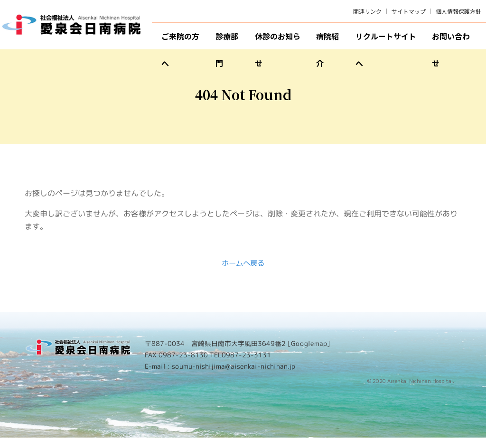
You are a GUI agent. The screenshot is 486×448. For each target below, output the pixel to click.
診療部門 (227, 40)
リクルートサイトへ (386, 40)
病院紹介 (327, 40)
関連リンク (367, 11)
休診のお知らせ (278, 40)
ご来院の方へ (180, 40)
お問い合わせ (451, 40)
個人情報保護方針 (458, 11)
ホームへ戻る (243, 273)
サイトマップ (409, 11)
